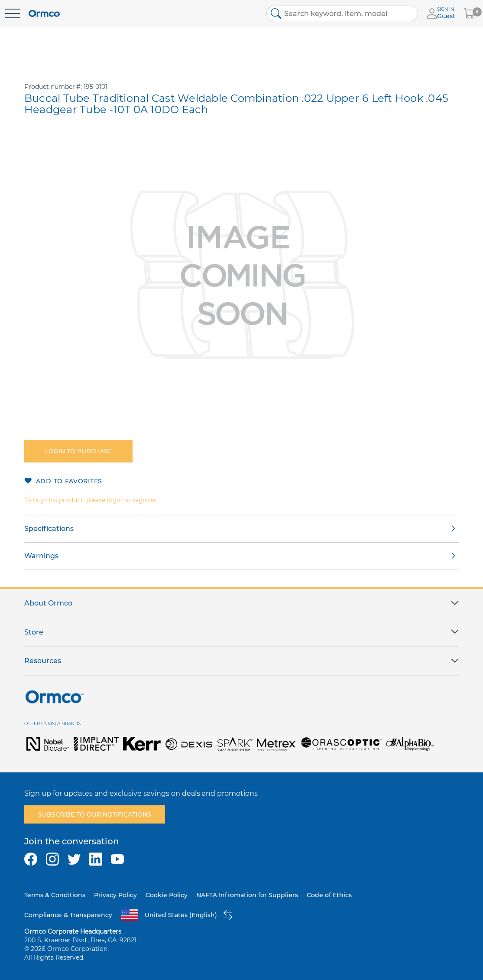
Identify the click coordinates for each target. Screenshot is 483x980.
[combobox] (342, 13)
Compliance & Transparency (68, 915)
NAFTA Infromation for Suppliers (247, 895)
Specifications (49, 529)
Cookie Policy (167, 895)
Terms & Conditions (55, 895)
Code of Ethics (329, 895)
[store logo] (45, 14)
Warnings (41, 556)
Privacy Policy (115, 895)
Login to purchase (78, 451)
